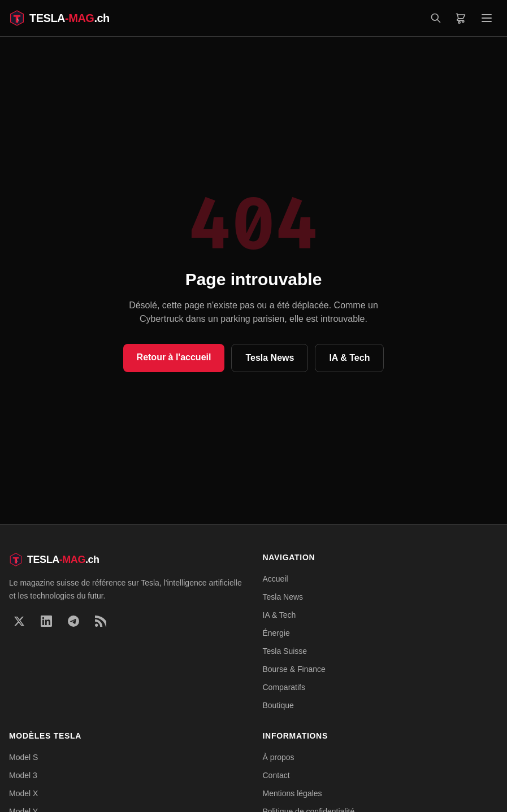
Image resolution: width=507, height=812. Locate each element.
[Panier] (461, 18)
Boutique (278, 705)
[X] (19, 621)
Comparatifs (284, 687)
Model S (23, 757)
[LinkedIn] (46, 621)
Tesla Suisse (285, 651)
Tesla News (270, 358)
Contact (276, 775)
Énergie (276, 633)
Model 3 (23, 775)
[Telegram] (73, 621)
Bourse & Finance (294, 669)
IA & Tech (349, 358)
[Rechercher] (436, 18)
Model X (23, 793)
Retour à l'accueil (174, 357)
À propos (279, 757)
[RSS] (101, 621)
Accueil (276, 579)
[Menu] (487, 18)
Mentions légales (292, 793)
